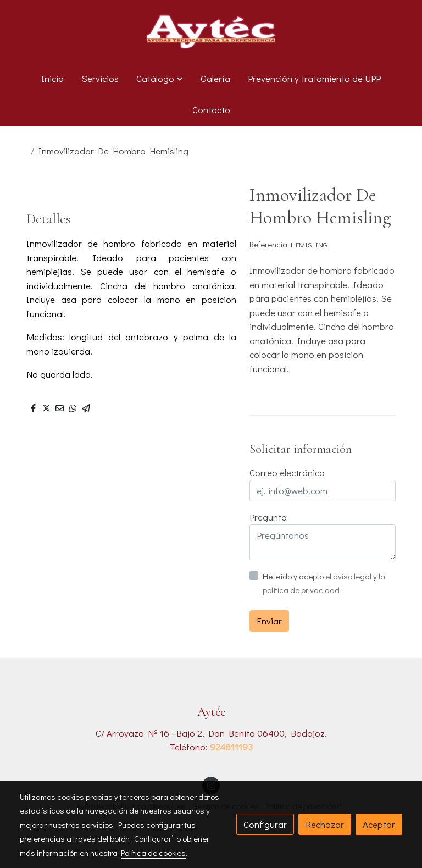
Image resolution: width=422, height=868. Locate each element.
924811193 (231, 747)
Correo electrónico (287, 472)
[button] (160, 79)
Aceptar (379, 824)
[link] (211, 31)
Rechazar (325, 824)
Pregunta (268, 517)
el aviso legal (349, 576)
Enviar (269, 621)
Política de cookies (153, 853)
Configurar (265, 824)
